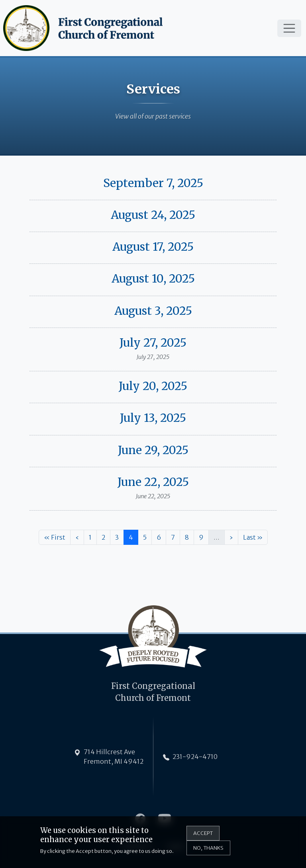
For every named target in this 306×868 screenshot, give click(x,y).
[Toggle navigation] (289, 28)
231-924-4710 (195, 757)
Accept (203, 837)
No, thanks (208, 852)
